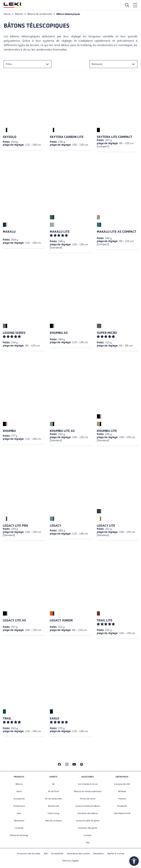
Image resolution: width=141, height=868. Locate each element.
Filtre (9, 64)
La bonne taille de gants (88, 821)
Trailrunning (53, 813)
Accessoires (19, 799)
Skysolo (10, 137)
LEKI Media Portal (122, 813)
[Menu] (135, 5)
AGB (46, 854)
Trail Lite (105, 620)
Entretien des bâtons (88, 813)
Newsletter (98, 854)
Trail (7, 718)
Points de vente (88, 799)
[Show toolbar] (134, 861)
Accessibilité (57, 854)
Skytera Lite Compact (114, 137)
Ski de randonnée (53, 799)
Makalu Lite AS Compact (116, 232)
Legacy (55, 526)
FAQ (88, 843)
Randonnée (53, 806)
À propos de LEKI (122, 784)
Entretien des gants (88, 828)
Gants (19, 791)
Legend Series (14, 333)
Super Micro (107, 333)
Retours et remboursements (88, 791)
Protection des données (28, 854)
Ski (53, 784)
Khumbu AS (59, 333)
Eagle (55, 718)
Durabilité (122, 806)
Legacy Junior (61, 620)
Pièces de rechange (19, 835)
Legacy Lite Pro (15, 526)
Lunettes (19, 828)
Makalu (9, 232)
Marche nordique (53, 821)
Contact (88, 835)
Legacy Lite (106, 526)
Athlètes (122, 791)
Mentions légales (70, 861)
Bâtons (19, 784)
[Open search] (127, 5)
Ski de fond (53, 791)
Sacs (19, 813)
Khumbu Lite (107, 431)
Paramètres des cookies (78, 854)
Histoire (122, 799)
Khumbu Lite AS (62, 431)
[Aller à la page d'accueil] (12, 5)
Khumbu (9, 431)
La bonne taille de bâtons (88, 806)
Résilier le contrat (116, 854)
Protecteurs (19, 806)
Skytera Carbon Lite (67, 137)
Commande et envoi (88, 784)
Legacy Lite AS (14, 620)
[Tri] (113, 64)
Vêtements (19, 821)
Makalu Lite (60, 232)
